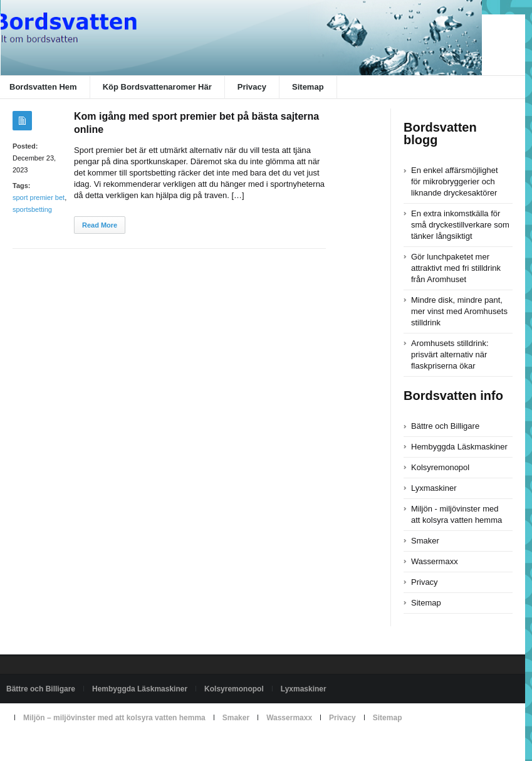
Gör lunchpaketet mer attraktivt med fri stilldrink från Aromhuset (456, 268)
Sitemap (308, 87)
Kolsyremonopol (440, 467)
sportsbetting (32, 209)
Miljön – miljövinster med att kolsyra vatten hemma (114, 718)
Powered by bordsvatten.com (55, 747)
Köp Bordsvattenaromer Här (157, 87)
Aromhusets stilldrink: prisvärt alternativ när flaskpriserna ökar (450, 354)
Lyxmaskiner (434, 488)
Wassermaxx (435, 561)
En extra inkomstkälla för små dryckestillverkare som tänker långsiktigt (460, 225)
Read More (100, 225)
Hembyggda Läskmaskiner (459, 447)
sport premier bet (39, 197)
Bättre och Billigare (445, 426)
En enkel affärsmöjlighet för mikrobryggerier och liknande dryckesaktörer (455, 181)
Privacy (252, 87)
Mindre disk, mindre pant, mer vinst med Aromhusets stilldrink (459, 311)
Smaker (425, 541)
